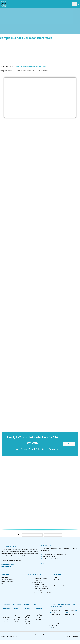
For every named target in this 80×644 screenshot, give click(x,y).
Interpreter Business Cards (53, 535)
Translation (42, 67)
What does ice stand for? (40, 578)
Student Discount (59, 586)
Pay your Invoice (40, 634)
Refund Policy (75, 636)
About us (57, 580)
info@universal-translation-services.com (54, 554)
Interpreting (5, 584)
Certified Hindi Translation (41, 589)
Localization (34, 67)
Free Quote (57, 577)
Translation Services (7, 580)
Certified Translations (7, 582)
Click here (69, 444)
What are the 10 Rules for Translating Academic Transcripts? (40, 584)
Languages (5, 577)
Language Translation (23, 67)
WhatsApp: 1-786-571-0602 (50, 559)
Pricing (56, 584)
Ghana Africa (37, 593)
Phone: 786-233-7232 (48, 557)
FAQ (55, 582)
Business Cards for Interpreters (32, 535)
